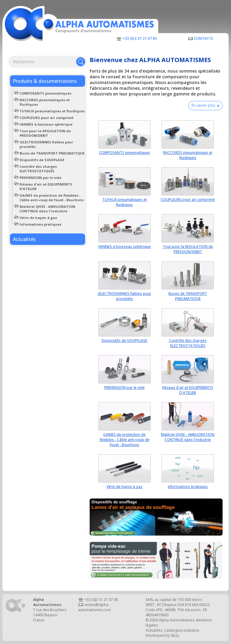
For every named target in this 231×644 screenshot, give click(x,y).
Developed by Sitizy (162, 635)
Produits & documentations (45, 81)
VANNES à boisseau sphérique (46, 124)
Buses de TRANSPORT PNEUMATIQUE (52, 153)
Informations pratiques (40, 224)
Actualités (24, 239)
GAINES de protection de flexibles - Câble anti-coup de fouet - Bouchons (52, 198)
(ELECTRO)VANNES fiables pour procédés (125, 296)
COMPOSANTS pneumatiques (45, 93)
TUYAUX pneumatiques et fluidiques (52, 111)
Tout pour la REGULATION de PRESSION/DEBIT (45, 133)
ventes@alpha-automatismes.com (95, 607)
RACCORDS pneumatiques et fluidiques (188, 155)
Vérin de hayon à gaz (38, 218)
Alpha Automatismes (177, 620)
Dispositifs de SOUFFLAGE (42, 160)
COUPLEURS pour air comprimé (46, 118)
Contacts (204, 38)
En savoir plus (205, 106)
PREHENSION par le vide (40, 178)
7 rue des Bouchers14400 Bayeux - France (50, 615)
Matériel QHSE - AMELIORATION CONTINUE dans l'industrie (47, 209)
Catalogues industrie (182, 630)
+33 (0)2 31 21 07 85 (140, 38)
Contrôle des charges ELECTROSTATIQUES (38, 169)
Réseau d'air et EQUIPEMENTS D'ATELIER (188, 390)
